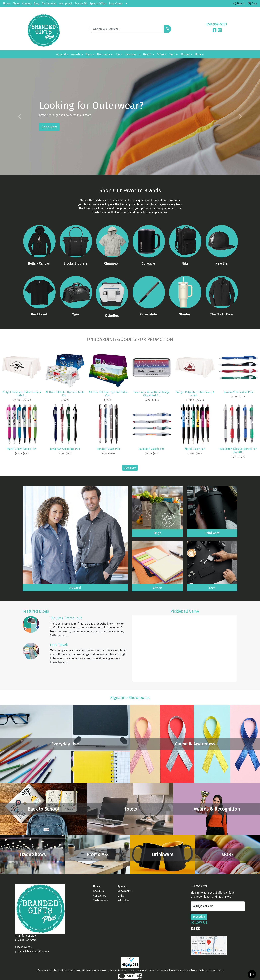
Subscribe (199, 917)
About (16, 4)
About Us (98, 891)
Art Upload (66, 4)
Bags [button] (89, 54)
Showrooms (125, 891)
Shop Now (49, 127)
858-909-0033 (217, 24)
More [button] (198, 54)
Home (7, 4)
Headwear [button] (131, 54)
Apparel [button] (61, 54)
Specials (122, 886)
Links (121, 896)
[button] (19, 117)
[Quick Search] (127, 29)
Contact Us (100, 896)
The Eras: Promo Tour (66, 618)
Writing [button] (185, 54)
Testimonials (49, 4)
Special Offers (98, 4)
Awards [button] (76, 54)
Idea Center (116, 4)
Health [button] (147, 54)
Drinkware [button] (104, 54)
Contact (27, 4)
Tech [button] (172, 54)
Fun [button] (118, 54)
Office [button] (160, 54)
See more (130, 468)
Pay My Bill (81, 4)
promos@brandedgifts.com (32, 952)
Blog (36, 4)
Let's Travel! (59, 645)
